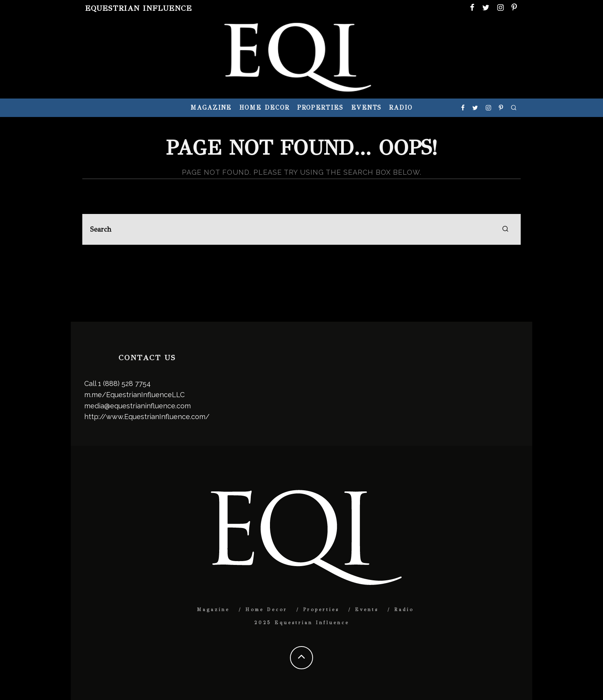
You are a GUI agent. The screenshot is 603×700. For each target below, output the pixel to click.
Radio (401, 108)
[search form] (301, 229)
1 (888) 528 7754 (124, 383)
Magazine (211, 108)
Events (366, 108)
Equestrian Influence (138, 8)
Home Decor (264, 108)
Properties (320, 108)
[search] (505, 229)
